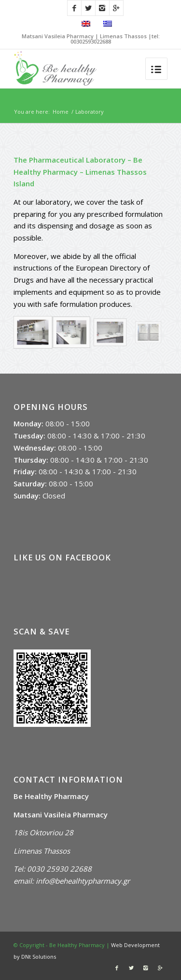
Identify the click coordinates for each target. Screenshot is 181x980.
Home (61, 112)
